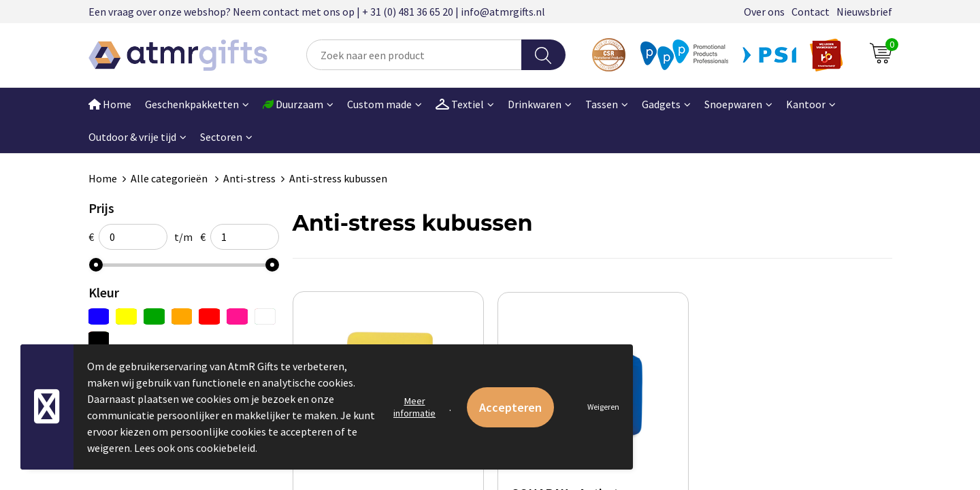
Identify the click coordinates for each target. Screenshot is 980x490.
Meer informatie (414, 407)
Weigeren (603, 407)
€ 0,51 (339, 480)
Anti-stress (249, 178)
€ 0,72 (639, 481)
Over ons (764, 12)
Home (110, 104)
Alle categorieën (170, 178)
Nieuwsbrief (864, 12)
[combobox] (414, 55)
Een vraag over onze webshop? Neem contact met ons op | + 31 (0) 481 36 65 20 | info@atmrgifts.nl (317, 12)
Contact (811, 12)
